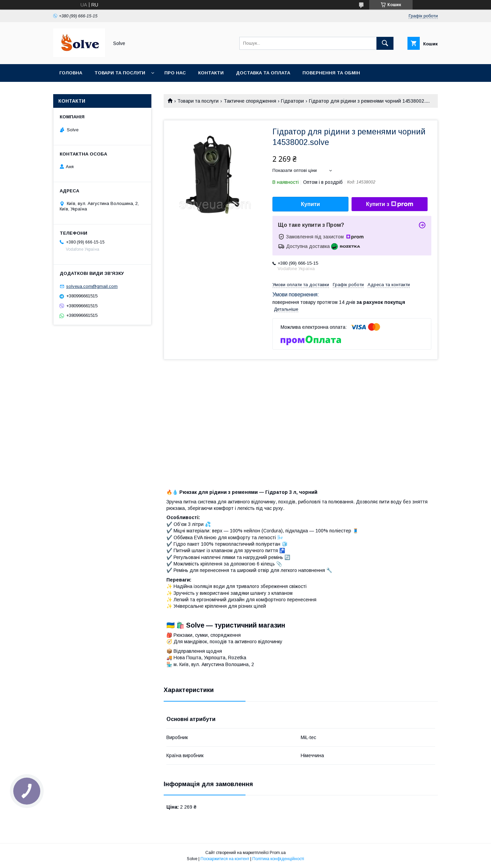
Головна (71, 73)
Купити (311, 204)
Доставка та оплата (263, 73)
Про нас (175, 73)
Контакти (211, 73)
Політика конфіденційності (278, 859)
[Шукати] (385, 43)
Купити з (389, 204)
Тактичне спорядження (250, 101)
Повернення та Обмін (331, 73)
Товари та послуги (120, 73)
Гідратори (292, 101)
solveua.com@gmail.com (92, 286)
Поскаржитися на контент (225, 859)
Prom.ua (278, 853)
